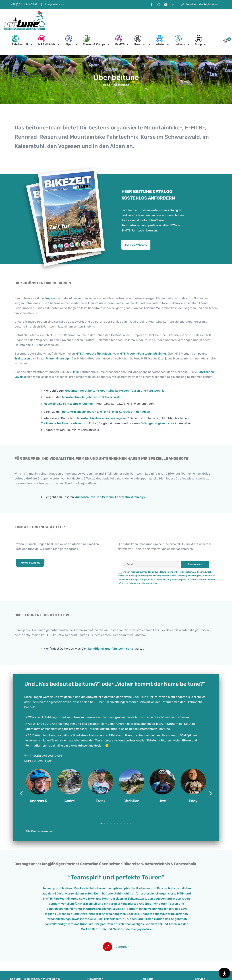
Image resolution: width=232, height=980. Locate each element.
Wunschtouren (85, 497)
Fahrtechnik (20, 41)
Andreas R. (39, 801)
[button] (225, 41)
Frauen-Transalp (57, 358)
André (70, 801)
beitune (180, 41)
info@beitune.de (55, 4)
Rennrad (140, 41)
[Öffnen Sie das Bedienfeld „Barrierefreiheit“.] (224, 973)
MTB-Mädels (47, 41)
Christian (131, 801)
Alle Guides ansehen (39, 831)
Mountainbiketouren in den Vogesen (102, 418)
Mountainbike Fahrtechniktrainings (68, 404)
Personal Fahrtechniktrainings (123, 497)
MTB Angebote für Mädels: (94, 354)
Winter (160, 41)
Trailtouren (22, 358)
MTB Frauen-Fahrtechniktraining (143, 354)
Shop (198, 41)
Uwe (162, 801)
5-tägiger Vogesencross (157, 423)
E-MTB (120, 41)
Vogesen (51, 298)
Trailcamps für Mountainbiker (62, 423)
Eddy (193, 801)
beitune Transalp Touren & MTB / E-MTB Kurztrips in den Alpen (106, 412)
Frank (101, 801)
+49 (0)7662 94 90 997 (24, 4)
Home (107, 85)
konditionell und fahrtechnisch (110, 649)
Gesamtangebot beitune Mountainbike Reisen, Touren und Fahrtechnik (115, 391)
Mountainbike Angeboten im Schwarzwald (91, 397)
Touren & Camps (94, 41)
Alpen (69, 41)
